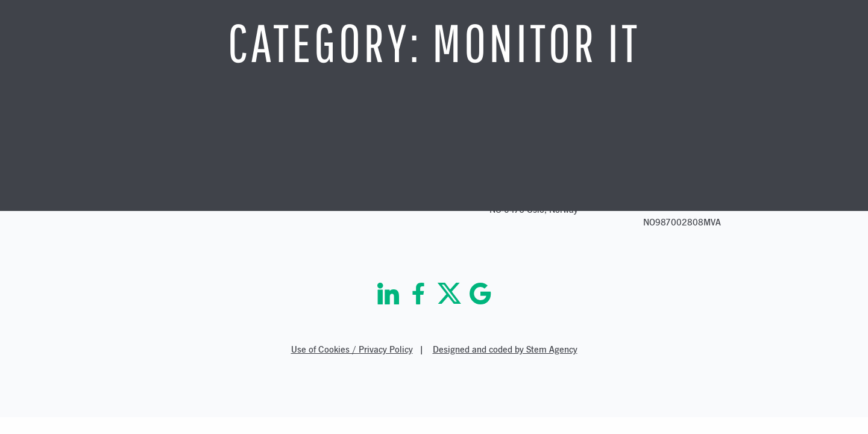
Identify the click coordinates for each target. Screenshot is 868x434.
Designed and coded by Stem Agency (505, 349)
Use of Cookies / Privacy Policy (352, 349)
